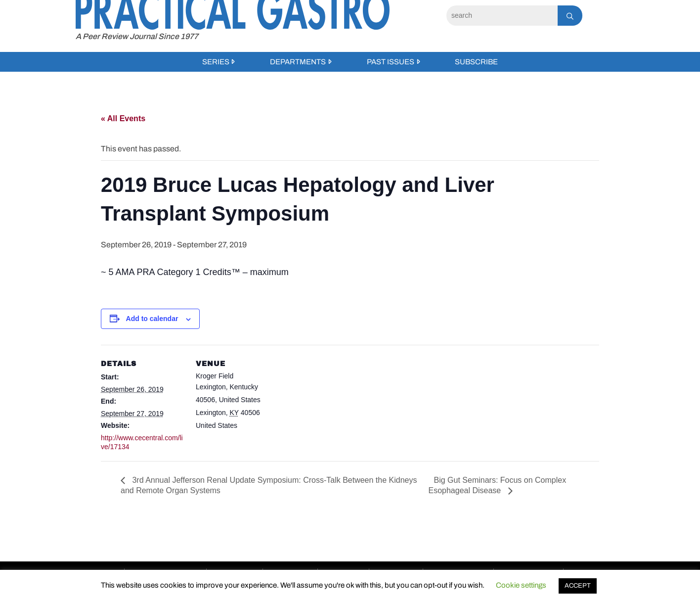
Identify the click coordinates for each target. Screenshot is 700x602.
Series (216, 62)
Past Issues (391, 62)
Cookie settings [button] (521, 585)
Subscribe (476, 62)
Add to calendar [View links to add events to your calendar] (152, 319)
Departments (298, 62)
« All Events (123, 118)
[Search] (502, 16)
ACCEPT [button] (578, 586)
